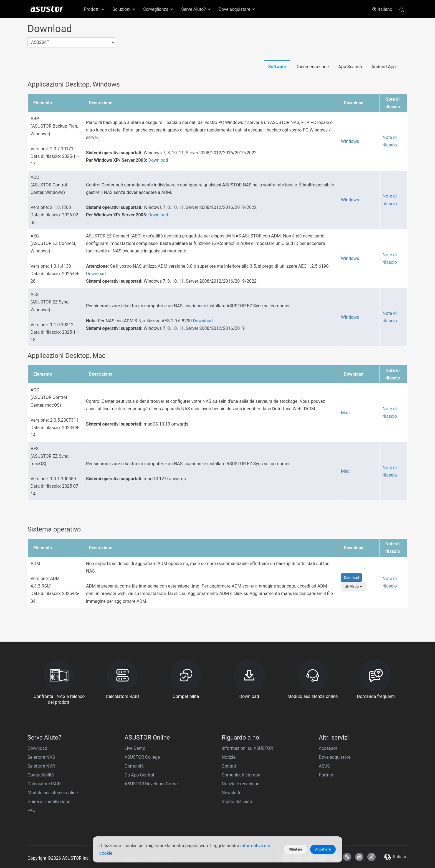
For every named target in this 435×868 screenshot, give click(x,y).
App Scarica (350, 67)
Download (158, 160)
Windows (350, 141)
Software (277, 67)
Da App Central (139, 775)
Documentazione (312, 67)
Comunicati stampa (241, 775)
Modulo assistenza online (53, 793)
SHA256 (353, 586)
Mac (345, 413)
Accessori (329, 748)
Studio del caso (237, 802)
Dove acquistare (335, 757)
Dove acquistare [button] (237, 9)
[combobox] (72, 43)
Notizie (229, 757)
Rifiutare (296, 849)
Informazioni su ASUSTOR (247, 748)
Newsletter (232, 793)
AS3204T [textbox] (40, 42)
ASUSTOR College (142, 757)
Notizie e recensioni (241, 784)
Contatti (230, 766)
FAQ (31, 810)
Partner (326, 775)
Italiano (382, 9)
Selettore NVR (41, 766)
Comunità (134, 766)
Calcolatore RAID (44, 784)
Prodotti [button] (94, 9)
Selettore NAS (41, 757)
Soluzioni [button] (124, 9)
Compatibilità (41, 775)
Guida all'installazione (49, 802)
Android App (384, 67)
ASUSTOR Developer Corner (152, 784)
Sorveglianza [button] (159, 9)
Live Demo (135, 748)
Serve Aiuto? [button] (196, 9)
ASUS (324, 766)
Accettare (323, 849)
